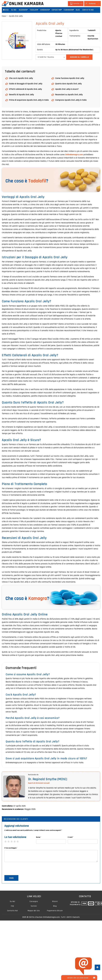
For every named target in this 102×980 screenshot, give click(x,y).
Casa (6, 10)
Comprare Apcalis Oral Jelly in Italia (71, 100)
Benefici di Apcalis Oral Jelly (21, 94)
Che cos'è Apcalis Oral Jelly (21, 78)
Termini (34, 906)
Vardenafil (45, 10)
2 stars (10, 841)
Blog (78, 10)
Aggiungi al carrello (79, 57)
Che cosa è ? (27, 181)
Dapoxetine (56, 10)
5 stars (19, 841)
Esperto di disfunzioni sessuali (39, 783)
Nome (39, 837)
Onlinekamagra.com (74, 154)
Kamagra (38, 598)
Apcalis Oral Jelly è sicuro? (67, 89)
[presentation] (23, 869)
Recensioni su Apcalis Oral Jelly (69, 94)
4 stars (16, 841)
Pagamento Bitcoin (55, 911)
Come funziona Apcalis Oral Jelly (70, 78)
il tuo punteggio (11, 848)
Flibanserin (69, 10)
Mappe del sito (34, 911)
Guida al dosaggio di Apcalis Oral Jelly (26, 84)
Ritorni (55, 902)
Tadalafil (34, 10)
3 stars (13, 841)
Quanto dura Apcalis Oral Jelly (68, 84)
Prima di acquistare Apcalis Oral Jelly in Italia (29, 100)
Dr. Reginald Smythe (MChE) (48, 779)
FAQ (12, 906)
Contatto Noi (88, 10)
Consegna (34, 902)
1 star (7, 841)
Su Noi (14, 10)
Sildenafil (23, 10)
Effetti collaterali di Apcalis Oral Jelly (25, 89)
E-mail (71, 837)
